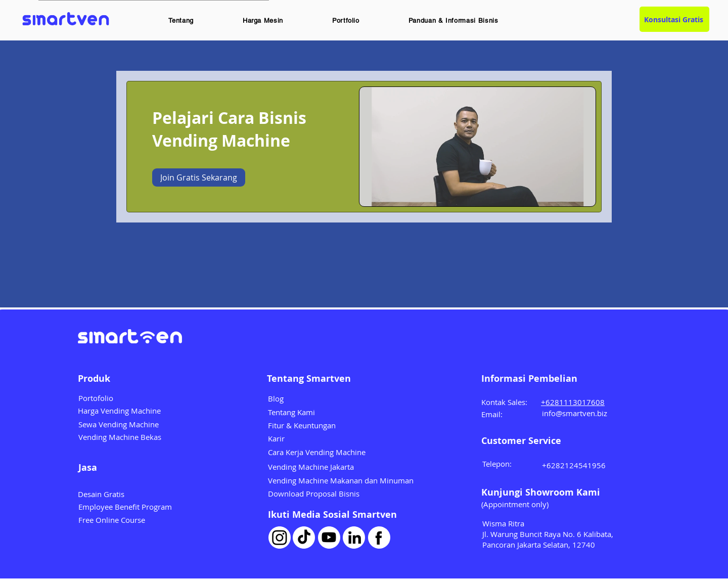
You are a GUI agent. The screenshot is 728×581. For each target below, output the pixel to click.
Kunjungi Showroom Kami (541, 492)
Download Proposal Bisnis (314, 494)
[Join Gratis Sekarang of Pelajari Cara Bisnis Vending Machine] (199, 177)
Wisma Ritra (503, 523)
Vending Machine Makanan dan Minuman (341, 480)
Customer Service (521, 441)
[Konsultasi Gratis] (674, 19)
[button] (181, 20)
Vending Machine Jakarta (311, 467)
